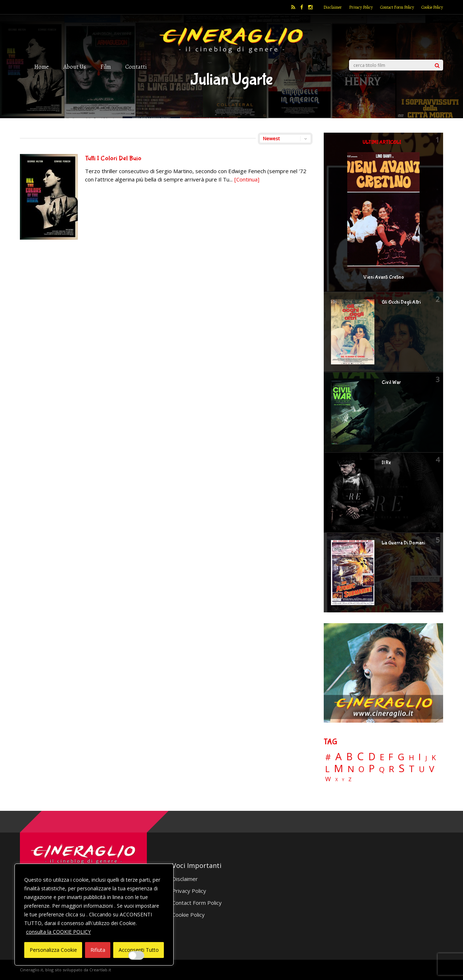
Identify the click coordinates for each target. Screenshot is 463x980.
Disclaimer (333, 7)
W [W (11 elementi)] (328, 779)
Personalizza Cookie (53, 950)
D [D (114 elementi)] (372, 757)
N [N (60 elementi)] (351, 769)
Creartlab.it (100, 970)
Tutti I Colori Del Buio (113, 159)
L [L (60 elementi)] (327, 769)
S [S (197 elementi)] (402, 768)
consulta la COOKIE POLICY (58, 932)
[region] (94, 915)
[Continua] (247, 179)
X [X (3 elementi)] (337, 780)
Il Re (386, 463)
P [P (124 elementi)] (372, 768)
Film (106, 67)
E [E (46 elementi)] (382, 758)
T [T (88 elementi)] (412, 769)
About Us (75, 67)
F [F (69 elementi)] (391, 757)
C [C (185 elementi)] (360, 756)
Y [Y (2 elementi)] (343, 780)
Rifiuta (98, 950)
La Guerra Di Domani (403, 543)
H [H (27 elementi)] (411, 758)
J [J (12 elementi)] (426, 758)
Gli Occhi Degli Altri (401, 302)
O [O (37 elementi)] (361, 769)
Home (42, 67)
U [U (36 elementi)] (422, 769)
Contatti (136, 67)
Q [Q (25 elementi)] (382, 769)
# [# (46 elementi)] (328, 758)
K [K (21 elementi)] (434, 758)
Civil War (391, 382)
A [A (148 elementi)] (339, 756)
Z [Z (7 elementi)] (350, 779)
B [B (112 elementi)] (349, 757)
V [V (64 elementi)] (432, 769)
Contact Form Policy (397, 7)
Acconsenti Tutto (139, 950)
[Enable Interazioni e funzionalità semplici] (136, 955)
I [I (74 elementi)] (420, 757)
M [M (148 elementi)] (339, 768)
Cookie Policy (432, 7)
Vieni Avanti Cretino (384, 277)
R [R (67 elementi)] (392, 769)
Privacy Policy (361, 7)
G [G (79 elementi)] (401, 757)
